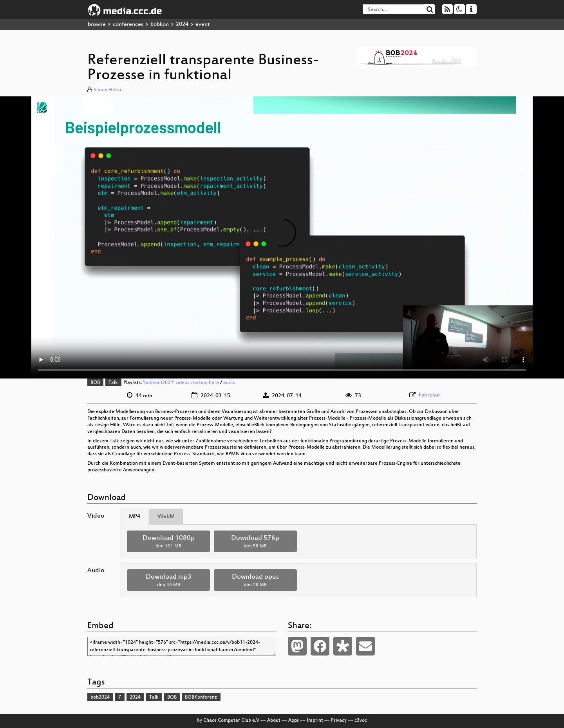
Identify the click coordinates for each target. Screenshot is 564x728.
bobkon (160, 24)
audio (229, 383)
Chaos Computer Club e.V (231, 721)
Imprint (315, 721)
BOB (95, 383)
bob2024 (100, 697)
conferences (128, 24)
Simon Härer (108, 90)
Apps (294, 721)
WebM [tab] (166, 517)
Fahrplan (429, 395)
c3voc (361, 721)
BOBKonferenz (201, 697)
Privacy (339, 721)
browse (97, 24)
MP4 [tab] (135, 517)
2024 (182, 24)
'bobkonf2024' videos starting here (181, 383)
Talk (113, 383)
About (274, 721)
